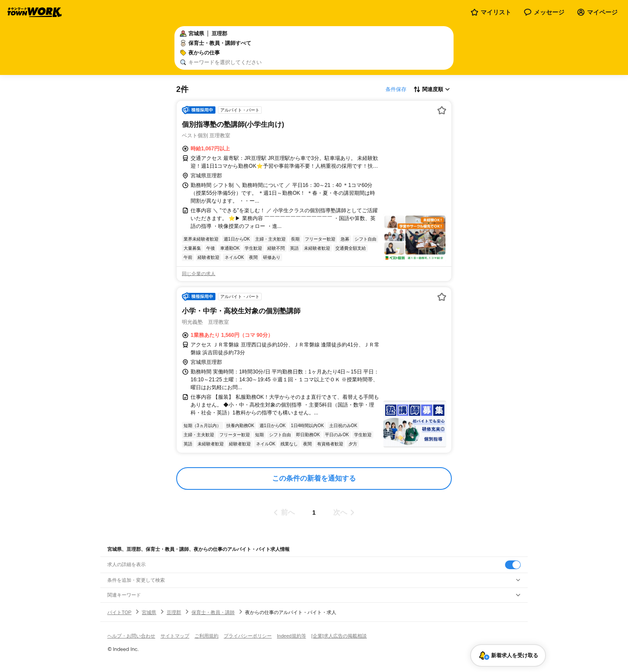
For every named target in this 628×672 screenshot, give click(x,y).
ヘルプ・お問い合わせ (131, 636)
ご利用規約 (206, 636)
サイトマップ (175, 636)
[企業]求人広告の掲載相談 (339, 636)
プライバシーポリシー (248, 636)
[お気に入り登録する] (442, 110)
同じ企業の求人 (199, 274)
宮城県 (149, 612)
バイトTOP (119, 612)
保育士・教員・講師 (213, 612)
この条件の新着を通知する (314, 478)
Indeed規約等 (292, 636)
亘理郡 (174, 612)
